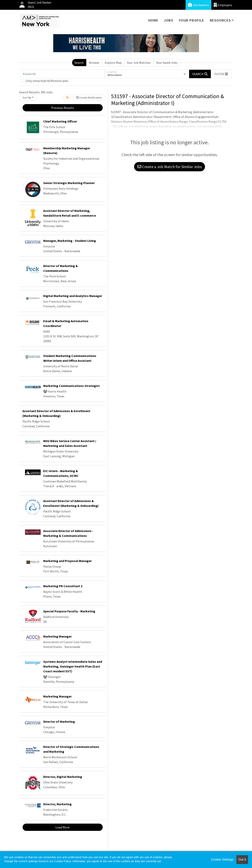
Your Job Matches (139, 63)
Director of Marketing (59, 722)
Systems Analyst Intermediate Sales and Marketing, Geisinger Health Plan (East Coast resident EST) (73, 666)
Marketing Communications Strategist (71, 386)
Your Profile (191, 20)
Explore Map (113, 63)
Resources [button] (220, 20)
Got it (242, 860)
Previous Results (63, 108)
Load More (63, 827)
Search (79, 63)
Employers (223, 5)
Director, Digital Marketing (63, 777)
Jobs (169, 20)
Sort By (27, 98)
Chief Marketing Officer (60, 121)
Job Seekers (198, 5)
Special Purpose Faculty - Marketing (69, 611)
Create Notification (89, 98)
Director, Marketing (57, 804)
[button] (221, 74)
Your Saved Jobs (167, 63)
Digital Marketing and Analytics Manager (73, 296)
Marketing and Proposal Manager (67, 561)
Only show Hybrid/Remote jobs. (47, 81)
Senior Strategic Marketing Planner (69, 183)
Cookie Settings (222, 860)
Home (153, 20)
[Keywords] (63, 74)
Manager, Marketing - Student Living (70, 241)
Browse (94, 63)
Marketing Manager (57, 636)
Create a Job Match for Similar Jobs (170, 167)
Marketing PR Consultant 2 (63, 586)
